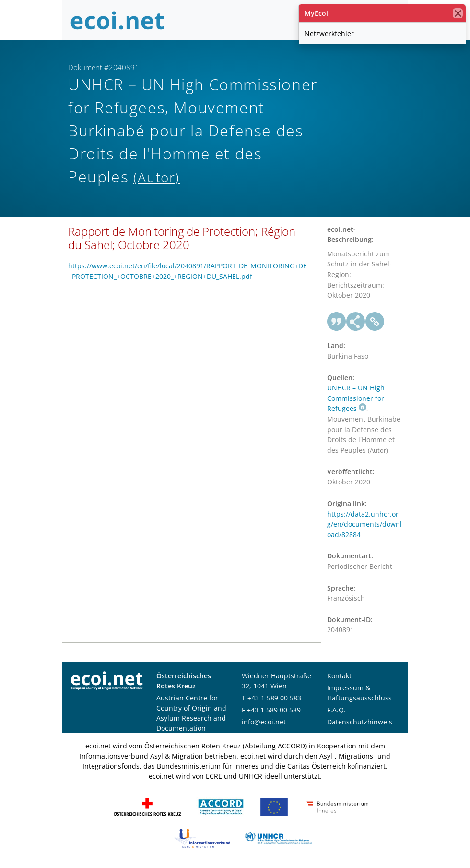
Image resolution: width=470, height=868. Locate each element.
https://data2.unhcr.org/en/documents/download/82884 (364, 524)
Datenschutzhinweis (360, 722)
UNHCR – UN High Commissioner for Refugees (356, 398)
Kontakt (339, 676)
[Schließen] (458, 13)
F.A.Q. (336, 710)
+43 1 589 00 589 (274, 710)
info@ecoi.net (264, 722)
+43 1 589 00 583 (274, 698)
